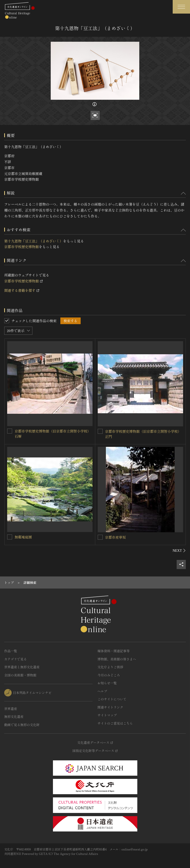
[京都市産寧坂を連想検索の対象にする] (100, 537)
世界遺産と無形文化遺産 (22, 667)
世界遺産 (11, 709)
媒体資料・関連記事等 (114, 651)
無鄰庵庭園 (23, 537)
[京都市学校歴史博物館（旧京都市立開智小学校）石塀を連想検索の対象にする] (10, 431)
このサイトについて (112, 699)
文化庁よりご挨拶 (110, 667)
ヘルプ (102, 691)
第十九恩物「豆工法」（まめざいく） (34, 241)
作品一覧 (11, 651)
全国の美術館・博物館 (20, 675)
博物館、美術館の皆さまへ (117, 659)
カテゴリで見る (15, 659)
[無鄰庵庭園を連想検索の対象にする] (10, 537)
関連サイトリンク (110, 707)
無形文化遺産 (14, 717)
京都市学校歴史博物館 (22, 247)
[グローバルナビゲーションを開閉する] (181, 7)
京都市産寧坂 (116, 537)
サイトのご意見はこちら (115, 723)
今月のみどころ (109, 675)
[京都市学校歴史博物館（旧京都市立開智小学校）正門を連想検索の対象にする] (100, 431)
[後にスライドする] (179, 551)
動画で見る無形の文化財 (22, 725)
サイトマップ (107, 715)
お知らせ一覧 (107, 683)
